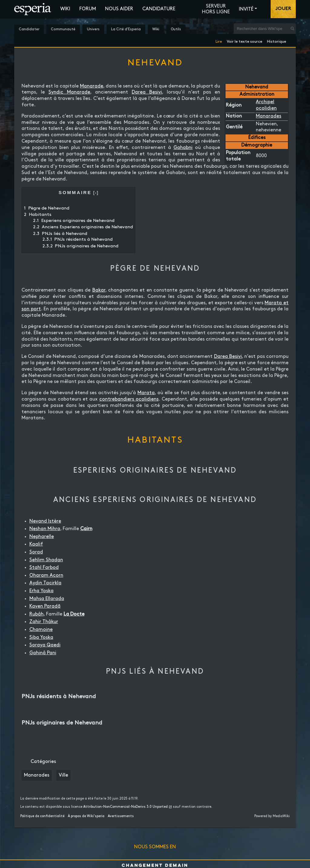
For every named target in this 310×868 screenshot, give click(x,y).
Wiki (65, 9)
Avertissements (121, 816)
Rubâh (36, 614)
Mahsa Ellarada (47, 599)
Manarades (269, 116)
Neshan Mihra (45, 529)
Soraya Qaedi (45, 645)
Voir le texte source (244, 40)
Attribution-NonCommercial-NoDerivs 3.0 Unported (125, 807)
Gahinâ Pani (43, 653)
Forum (88, 9)
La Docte (74, 614)
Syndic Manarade (69, 92)
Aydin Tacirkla (45, 583)
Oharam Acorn (46, 575)
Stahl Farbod (44, 568)
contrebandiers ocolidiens (129, 399)
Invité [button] (246, 9)
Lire (219, 40)
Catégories (43, 762)
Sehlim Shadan (46, 560)
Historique (277, 40)
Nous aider (119, 9)
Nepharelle (42, 537)
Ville (63, 775)
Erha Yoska (41, 591)
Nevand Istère (45, 521)
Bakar (99, 290)
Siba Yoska (41, 637)
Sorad (36, 552)
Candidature (159, 9)
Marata (146, 393)
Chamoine (41, 630)
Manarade (92, 86)
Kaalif (36, 544)
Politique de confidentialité (42, 816)
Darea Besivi (147, 92)
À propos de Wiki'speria (86, 816)
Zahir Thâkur (44, 622)
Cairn (86, 529)
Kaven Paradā (45, 606)
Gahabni (183, 148)
